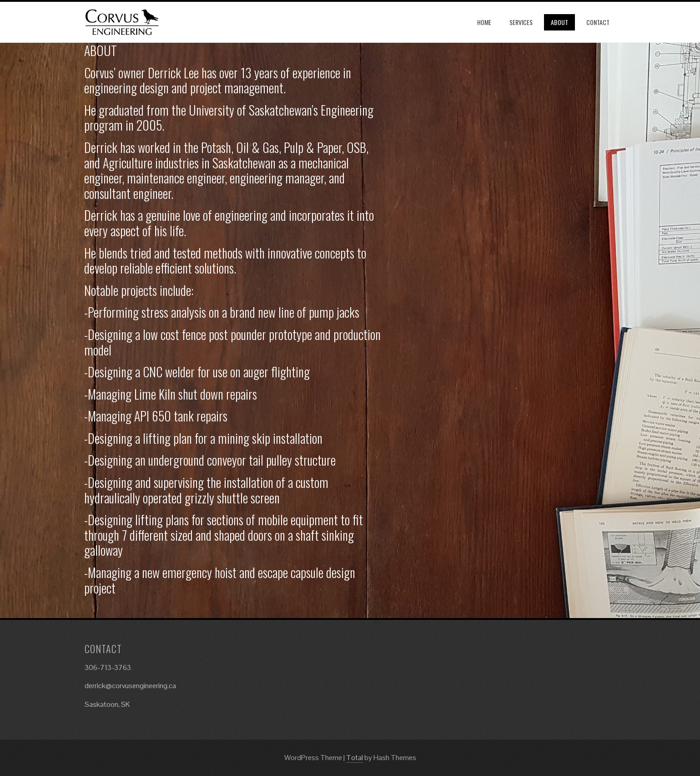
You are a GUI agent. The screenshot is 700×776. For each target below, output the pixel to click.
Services (521, 22)
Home (484, 22)
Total (355, 758)
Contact (598, 22)
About (559, 22)
